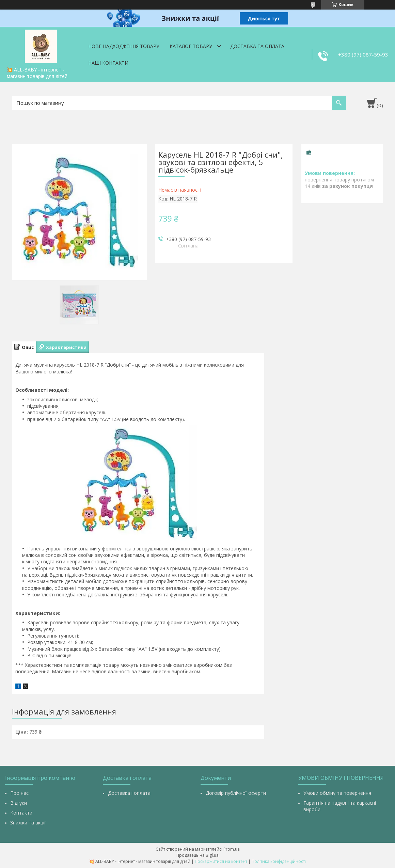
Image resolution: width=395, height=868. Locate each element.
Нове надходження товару (124, 46)
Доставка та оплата (257, 46)
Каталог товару (191, 46)
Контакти (21, 813)
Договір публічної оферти (236, 793)
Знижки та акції (28, 823)
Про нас (19, 793)
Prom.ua (232, 849)
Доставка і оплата (129, 793)
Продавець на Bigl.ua (197, 855)
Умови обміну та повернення (337, 793)
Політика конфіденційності (279, 861)
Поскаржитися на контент (221, 861)
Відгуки (19, 803)
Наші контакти (108, 63)
